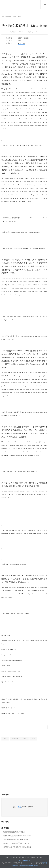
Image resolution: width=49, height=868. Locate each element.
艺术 (14, 17)
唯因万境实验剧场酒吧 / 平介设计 (14, 832)
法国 (5, 739)
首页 (3, 17)
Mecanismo (21, 43)
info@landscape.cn (24, 860)
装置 (25, 739)
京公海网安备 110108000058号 (29, 866)
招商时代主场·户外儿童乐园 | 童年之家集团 (17, 847)
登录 (20, 807)
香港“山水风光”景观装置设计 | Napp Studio (17, 836)
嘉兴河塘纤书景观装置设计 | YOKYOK (16, 840)
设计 (33, 739)
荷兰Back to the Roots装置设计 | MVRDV (16, 843)
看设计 (9, 17)
